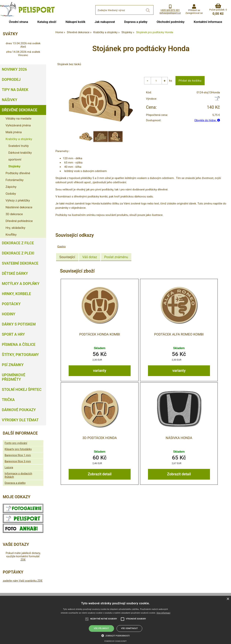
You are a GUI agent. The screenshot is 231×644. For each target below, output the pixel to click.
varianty (100, 370)
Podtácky (11, 304)
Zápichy (11, 187)
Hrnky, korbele (16, 294)
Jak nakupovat (105, 22)
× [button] (228, 599)
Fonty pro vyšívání (16, 443)
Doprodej (11, 80)
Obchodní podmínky (171, 22)
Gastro (61, 247)
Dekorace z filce (18, 243)
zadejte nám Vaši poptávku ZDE (23, 581)
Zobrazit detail (100, 474)
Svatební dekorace (20, 263)
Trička (8, 400)
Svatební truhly (19, 146)
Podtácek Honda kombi (100, 334)
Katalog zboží (47, 22)
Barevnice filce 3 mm (18, 461)
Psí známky (13, 365)
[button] (115, 635)
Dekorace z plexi (18, 253)
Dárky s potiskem (19, 324)
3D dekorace (14, 214)
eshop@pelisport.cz (170, 13)
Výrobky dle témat (20, 420)
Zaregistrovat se (194, 13)
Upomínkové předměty (14, 377)
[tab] (67, 257)
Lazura (9, 467)
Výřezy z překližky (18, 200)
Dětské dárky (15, 273)
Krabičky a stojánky (19, 139)
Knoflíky (11, 235)
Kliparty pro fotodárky (18, 449)
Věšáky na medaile (18, 118)
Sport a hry (13, 334)
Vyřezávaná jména (18, 125)
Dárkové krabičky (20, 153)
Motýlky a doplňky (21, 284)
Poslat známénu (116, 257)
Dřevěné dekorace (20, 110)
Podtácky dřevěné (18, 173)
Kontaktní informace (208, 22)
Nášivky (10, 100)
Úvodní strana (18, 22)
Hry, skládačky (15, 228)
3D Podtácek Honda (100, 438)
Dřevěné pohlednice (19, 221)
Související (67, 257)
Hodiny (9, 314)
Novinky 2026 (14, 69)
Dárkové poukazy (19, 410)
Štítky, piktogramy (20, 355)
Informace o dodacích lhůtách (18, 475)
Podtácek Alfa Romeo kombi (179, 334)
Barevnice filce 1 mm (18, 455)
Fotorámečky (14, 180)
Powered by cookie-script (116, 641)
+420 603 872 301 (170, 10)
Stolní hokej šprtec (22, 390)
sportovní (15, 159)
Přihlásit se (194, 10)
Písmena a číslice (19, 345)
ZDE (23, 560)
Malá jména (14, 132)
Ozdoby (11, 194)
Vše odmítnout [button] (129, 628)
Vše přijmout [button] (101, 628)
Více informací (163, 613)
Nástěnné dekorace (19, 207)
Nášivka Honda (179, 438)
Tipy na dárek (15, 90)
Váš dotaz (90, 257)
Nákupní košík (75, 22)
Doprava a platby (136, 22)
